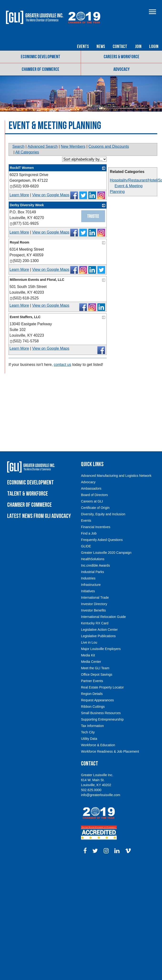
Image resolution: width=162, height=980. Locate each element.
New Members (73, 146)
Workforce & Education (98, 745)
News (101, 47)
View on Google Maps (51, 195)
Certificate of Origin (95, 508)
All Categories (27, 152)
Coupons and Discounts (109, 146)
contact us (63, 365)
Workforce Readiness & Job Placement (110, 751)
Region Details (92, 694)
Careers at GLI (92, 501)
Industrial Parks (92, 572)
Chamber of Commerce (40, 69)
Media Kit (88, 655)
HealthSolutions (93, 559)
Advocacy (121, 69)
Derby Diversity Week (27, 205)
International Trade (95, 598)
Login (154, 47)
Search (18, 146)
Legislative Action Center (99, 630)
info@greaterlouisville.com (101, 795)
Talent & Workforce (28, 494)
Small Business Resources (101, 713)
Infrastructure (91, 585)
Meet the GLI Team (95, 668)
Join (138, 47)
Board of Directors (94, 495)
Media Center (91, 662)
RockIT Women (22, 168)
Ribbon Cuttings (93, 707)
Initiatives (88, 591)
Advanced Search (43, 146)
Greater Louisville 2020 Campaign (106, 553)
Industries (88, 578)
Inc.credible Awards (95, 565)
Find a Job (89, 533)
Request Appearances (97, 700)
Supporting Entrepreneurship (102, 719)
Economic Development (40, 57)
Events (83, 47)
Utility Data (89, 739)
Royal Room (20, 242)
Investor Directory (94, 604)
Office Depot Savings (97, 674)
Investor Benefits (93, 610)
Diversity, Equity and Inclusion (103, 514)
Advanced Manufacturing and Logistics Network (116, 476)
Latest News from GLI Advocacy (39, 516)
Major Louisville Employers (101, 649)
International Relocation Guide (103, 617)
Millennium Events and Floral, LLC (37, 280)
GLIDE (86, 546)
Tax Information (92, 726)
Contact (120, 47)
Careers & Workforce (121, 57)
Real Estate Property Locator (102, 687)
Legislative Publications (98, 636)
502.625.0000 (91, 790)
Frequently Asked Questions (102, 540)
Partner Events (92, 681)
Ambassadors (91, 488)
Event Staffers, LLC (25, 317)
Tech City (88, 732)
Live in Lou (89, 642)
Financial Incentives (96, 527)
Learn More (19, 195)
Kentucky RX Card (95, 623)
